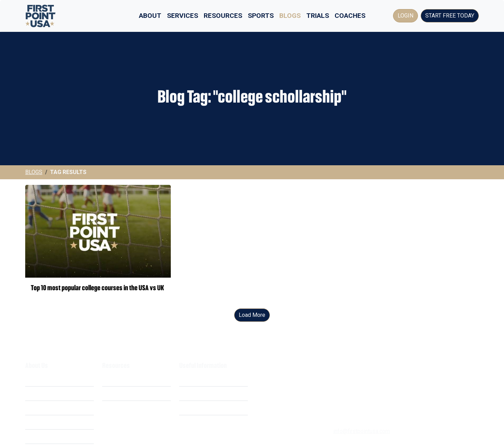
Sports (261, 16)
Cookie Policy (196, 408)
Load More (252, 315)
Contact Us (192, 422)
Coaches (350, 16)
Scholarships (118, 379)
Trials (318, 16)
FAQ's (109, 408)
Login (405, 16)
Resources (223, 16)
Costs (33, 393)
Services (183, 16)
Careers (35, 422)
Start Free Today (450, 16)
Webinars (114, 393)
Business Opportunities (54, 436)
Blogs (290, 16)
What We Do (40, 379)
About (150, 16)
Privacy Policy (197, 393)
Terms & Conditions (203, 379)
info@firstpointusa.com (362, 431)
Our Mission (40, 408)
